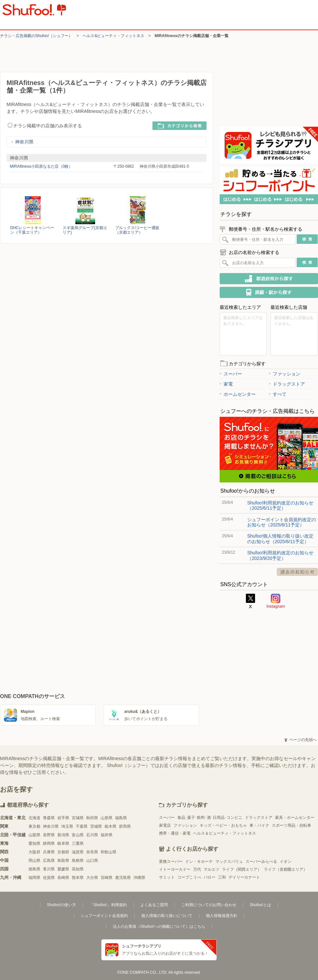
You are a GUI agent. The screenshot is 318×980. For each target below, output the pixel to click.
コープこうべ (189, 877)
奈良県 (92, 852)
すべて (278, 394)
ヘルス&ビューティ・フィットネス (113, 36)
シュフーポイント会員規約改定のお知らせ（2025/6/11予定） (282, 522)
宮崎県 (107, 878)
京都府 (63, 852)
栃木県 (110, 826)
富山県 (78, 835)
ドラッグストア (287, 384)
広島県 (49, 861)
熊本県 (78, 878)
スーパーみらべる (261, 862)
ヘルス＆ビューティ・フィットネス (225, 833)
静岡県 (49, 843)
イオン (286, 862)
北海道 (34, 818)
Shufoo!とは (260, 905)
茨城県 (96, 826)
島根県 (78, 861)
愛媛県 (63, 869)
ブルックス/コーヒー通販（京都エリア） (137, 230)
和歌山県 (109, 852)
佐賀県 (49, 878)
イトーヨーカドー (175, 869)
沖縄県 (139, 878)
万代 (197, 869)
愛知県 (34, 843)
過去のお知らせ (297, 572)
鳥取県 (63, 861)
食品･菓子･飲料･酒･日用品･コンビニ (210, 818)
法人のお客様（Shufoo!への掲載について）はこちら (159, 927)
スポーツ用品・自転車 (291, 825)
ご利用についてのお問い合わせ (209, 905)
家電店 (165, 825)
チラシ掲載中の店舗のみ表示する (45, 126)
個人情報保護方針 (222, 916)
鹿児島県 (123, 878)
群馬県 (125, 826)
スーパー (231, 374)
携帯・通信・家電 (175, 833)
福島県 (121, 818)
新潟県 (63, 835)
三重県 (78, 843)
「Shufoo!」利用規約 (108, 905)
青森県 (49, 818)
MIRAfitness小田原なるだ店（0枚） (41, 166)
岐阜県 (63, 843)
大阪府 (34, 852)
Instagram (276, 601)
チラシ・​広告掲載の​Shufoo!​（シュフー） (36, 36)
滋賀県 (78, 852)
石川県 (92, 835)
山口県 (92, 861)
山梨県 (34, 835)
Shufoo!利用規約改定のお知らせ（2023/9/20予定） (280, 555)
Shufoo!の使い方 (61, 905)
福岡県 (34, 878)
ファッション (285, 374)
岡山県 (34, 861)
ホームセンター (238, 394)
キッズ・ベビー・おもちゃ (223, 825)
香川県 (49, 869)
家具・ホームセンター (295, 818)
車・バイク (259, 825)
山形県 (107, 818)
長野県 (49, 835)
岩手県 (63, 818)
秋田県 (92, 818)
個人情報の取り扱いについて (167, 916)
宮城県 (78, 818)
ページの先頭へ (301, 740)
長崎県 (63, 878)
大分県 (92, 878)
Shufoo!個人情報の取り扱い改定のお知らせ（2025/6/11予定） (280, 539)
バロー (209, 877)
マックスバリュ (229, 862)
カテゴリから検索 (179, 126)
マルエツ (211, 869)
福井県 (107, 835)
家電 (226, 384)
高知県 (78, 869)
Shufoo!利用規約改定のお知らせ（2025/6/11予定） (280, 505)
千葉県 (82, 826)
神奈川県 (22, 142)
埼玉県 (67, 826)
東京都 (34, 826)
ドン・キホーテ (199, 862)
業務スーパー (171, 862)
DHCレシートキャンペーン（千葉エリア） (32, 230)
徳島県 (34, 869)
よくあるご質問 (154, 905)
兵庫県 (49, 852)
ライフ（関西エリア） (242, 869)
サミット (167, 877)
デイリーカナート (244, 877)
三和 (222, 877)
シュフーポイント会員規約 (104, 916)
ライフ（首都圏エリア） (286, 869)
